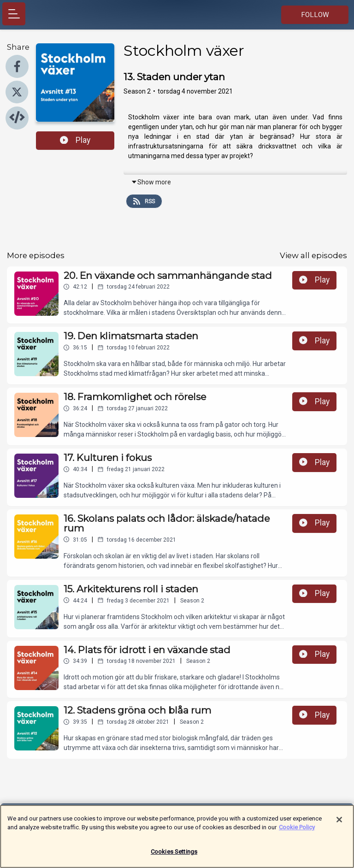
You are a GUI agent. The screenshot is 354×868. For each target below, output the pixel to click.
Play (75, 140)
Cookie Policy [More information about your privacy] (297, 832)
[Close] (339, 825)
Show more (151, 182)
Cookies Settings (174, 857)
